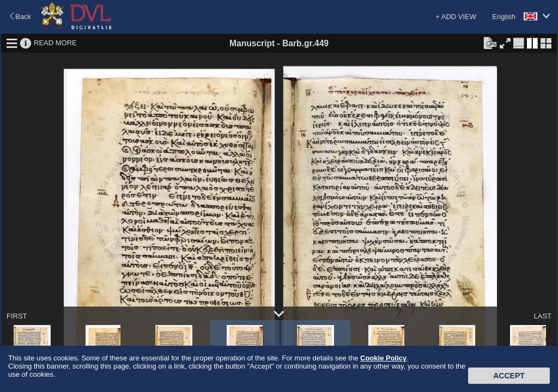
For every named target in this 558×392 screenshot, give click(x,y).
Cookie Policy (383, 358)
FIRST (17, 316)
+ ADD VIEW (456, 17)
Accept (509, 376)
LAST (542, 316)
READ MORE (55, 43)
